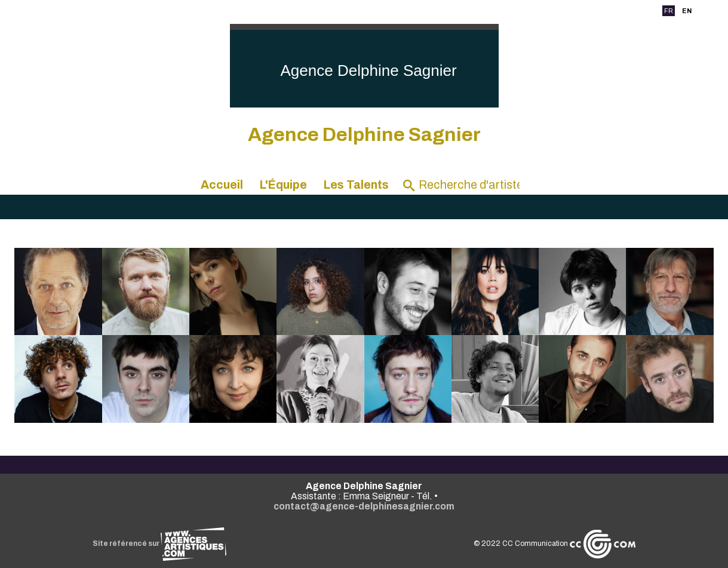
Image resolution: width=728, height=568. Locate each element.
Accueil (222, 185)
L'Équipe (283, 185)
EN (687, 11)
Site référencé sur (159, 544)
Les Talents (356, 185)
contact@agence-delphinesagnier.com (364, 506)
